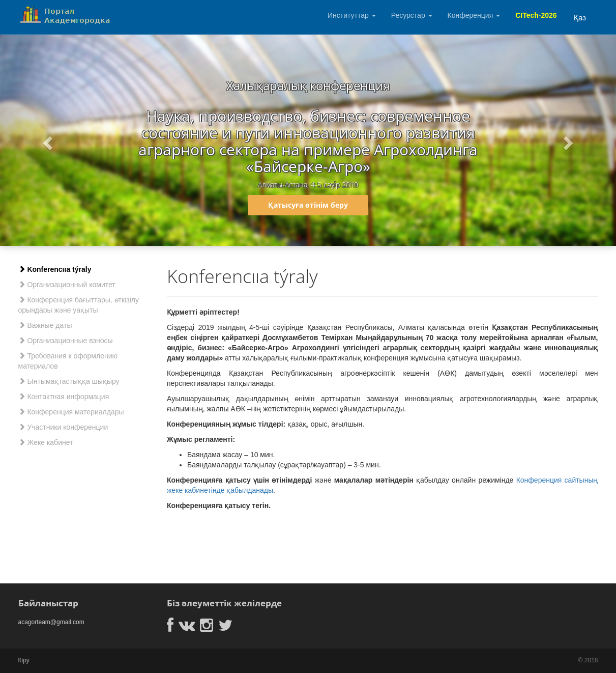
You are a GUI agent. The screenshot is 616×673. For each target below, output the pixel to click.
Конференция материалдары (71, 412)
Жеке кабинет (46, 442)
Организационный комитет (67, 285)
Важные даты (45, 325)
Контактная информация (64, 397)
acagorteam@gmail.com (51, 622)
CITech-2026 (536, 15)
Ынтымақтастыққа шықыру (69, 381)
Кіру (24, 660)
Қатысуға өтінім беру (308, 205)
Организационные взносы (66, 341)
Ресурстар (412, 15)
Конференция (474, 15)
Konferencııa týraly (55, 269)
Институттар (352, 15)
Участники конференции (63, 427)
